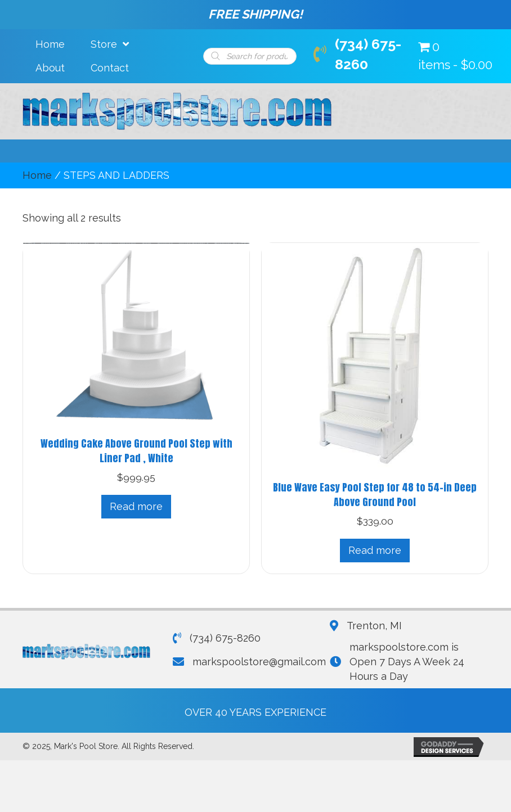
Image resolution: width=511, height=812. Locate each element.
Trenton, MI (374, 626)
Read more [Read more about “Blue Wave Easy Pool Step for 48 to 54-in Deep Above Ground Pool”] (375, 550)
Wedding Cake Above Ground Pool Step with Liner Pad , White (136, 451)
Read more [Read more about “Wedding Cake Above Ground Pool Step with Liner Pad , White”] (136, 506)
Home (37, 175)
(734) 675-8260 (225, 638)
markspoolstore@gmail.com (259, 662)
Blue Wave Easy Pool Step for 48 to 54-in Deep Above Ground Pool (375, 495)
